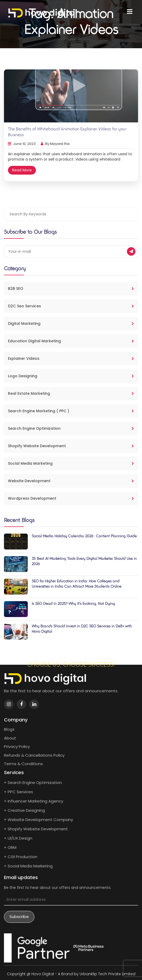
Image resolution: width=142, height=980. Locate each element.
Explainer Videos (71, 358)
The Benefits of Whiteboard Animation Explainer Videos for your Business (67, 132)
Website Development (71, 481)
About (10, 738)
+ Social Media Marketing (28, 866)
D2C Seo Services (71, 306)
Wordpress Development (71, 498)
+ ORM (10, 847)
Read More (22, 170)
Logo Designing (71, 376)
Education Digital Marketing (71, 341)
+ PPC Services (19, 792)
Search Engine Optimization (71, 428)
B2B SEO (71, 289)
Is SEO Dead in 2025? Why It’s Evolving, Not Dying (73, 604)
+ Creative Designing (24, 810)
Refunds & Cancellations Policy (34, 755)
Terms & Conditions (23, 764)
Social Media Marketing (71, 463)
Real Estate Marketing (71, 393)
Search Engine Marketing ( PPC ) (71, 411)
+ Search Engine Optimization (33, 782)
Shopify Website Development (71, 446)
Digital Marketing (71, 323)
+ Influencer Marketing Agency (34, 801)
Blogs (9, 729)
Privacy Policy (17, 746)
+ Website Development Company (38, 820)
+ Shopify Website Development (36, 829)
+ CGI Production (21, 857)
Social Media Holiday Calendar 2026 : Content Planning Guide (84, 536)
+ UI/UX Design (18, 838)
